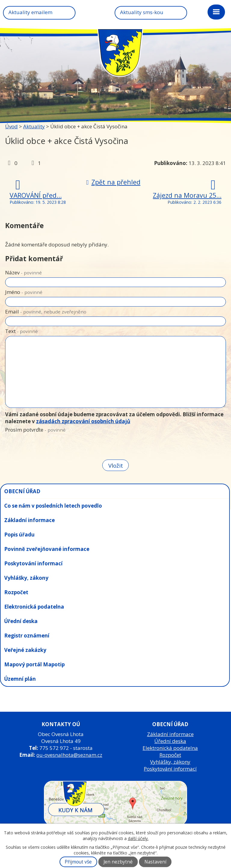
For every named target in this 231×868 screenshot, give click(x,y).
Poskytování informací (33, 563)
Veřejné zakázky (25, 650)
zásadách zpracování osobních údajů (83, 421)
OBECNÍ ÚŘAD (22, 491)
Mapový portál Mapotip (34, 664)
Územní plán (20, 679)
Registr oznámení (27, 636)
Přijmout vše (78, 862)
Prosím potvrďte (35, 430)
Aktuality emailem (30, 12)
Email (46, 312)
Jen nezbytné (118, 862)
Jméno (24, 292)
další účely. (138, 838)
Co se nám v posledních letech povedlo (53, 506)
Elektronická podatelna (34, 607)
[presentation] (50, 447)
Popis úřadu (19, 535)
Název (23, 272)
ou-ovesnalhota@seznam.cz (69, 755)
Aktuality (34, 126)
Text (22, 331)
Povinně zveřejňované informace (47, 549)
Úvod (11, 126)
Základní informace (29, 520)
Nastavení (155, 862)
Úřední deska (21, 621)
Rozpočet (16, 592)
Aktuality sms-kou (142, 12)
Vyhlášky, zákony (26, 578)
